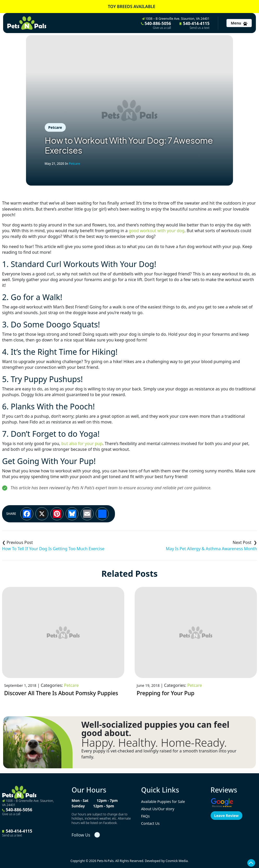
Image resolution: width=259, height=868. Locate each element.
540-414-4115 (195, 25)
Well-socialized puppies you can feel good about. (155, 729)
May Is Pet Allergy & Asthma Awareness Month (211, 549)
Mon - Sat (80, 800)
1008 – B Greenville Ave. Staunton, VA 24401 (176, 19)
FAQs (145, 816)
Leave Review (226, 816)
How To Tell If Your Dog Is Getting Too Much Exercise (53, 549)
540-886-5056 (156, 25)
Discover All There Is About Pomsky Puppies (61, 693)
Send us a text (200, 28)
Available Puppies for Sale (163, 802)
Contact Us (150, 823)
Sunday (78, 806)
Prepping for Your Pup (166, 693)
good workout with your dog (157, 231)
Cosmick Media (177, 861)
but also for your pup (82, 443)
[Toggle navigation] (239, 23)
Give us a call (162, 28)
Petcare (55, 127)
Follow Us (81, 835)
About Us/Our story (158, 809)
